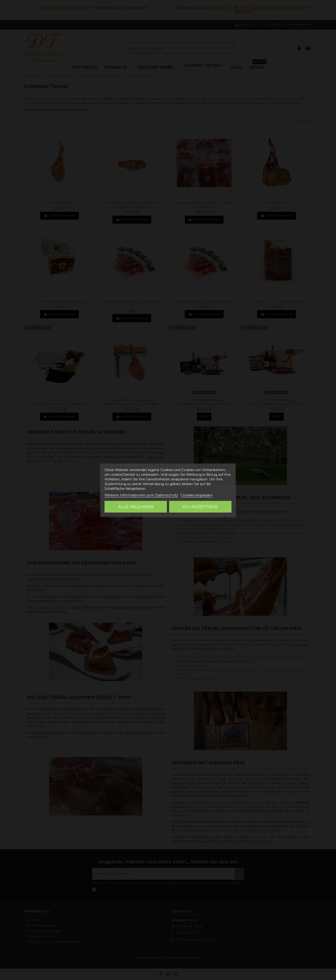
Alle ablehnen (136, 507)
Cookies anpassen (197, 495)
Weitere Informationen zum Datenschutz (141, 495)
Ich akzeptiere (200, 507)
